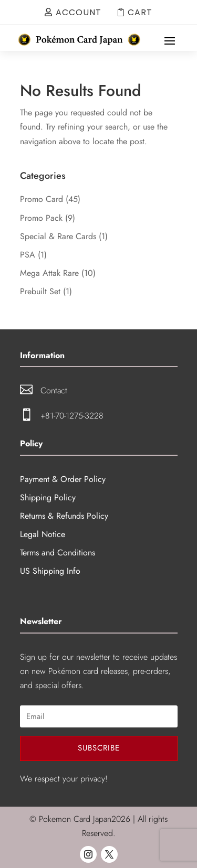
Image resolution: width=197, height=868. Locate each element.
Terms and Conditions (58, 553)
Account (79, 12)
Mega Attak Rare (49, 273)
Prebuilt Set (40, 291)
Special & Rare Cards (58, 236)
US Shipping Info (50, 571)
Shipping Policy (48, 497)
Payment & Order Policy (63, 479)
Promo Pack (41, 218)
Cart (140, 12)
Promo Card (42, 199)
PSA (28, 255)
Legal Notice (43, 534)
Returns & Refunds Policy (64, 516)
